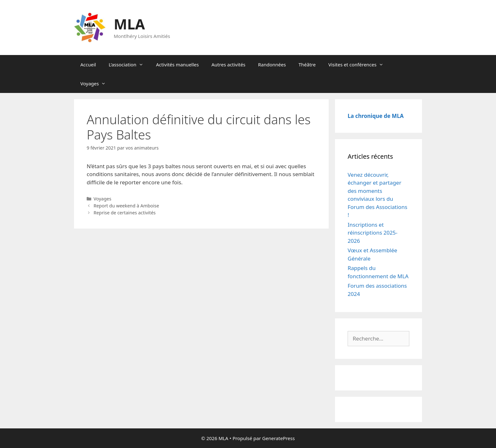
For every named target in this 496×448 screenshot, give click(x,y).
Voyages (96, 83)
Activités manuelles (177, 64)
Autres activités (229, 64)
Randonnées (272, 64)
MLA (130, 24)
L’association (129, 64)
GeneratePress (279, 438)
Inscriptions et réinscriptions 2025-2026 (373, 233)
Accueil (88, 64)
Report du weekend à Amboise (126, 206)
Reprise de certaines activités (125, 213)
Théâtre (307, 64)
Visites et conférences (359, 64)
